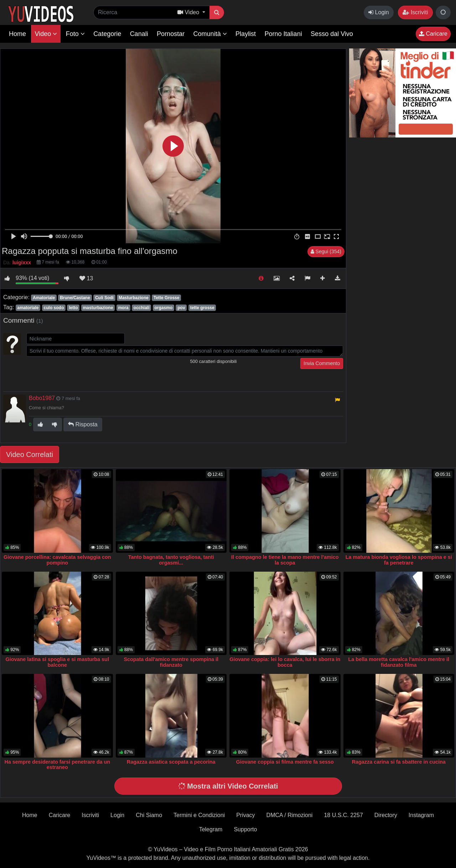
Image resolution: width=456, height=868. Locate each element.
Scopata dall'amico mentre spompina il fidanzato (171, 662)
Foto (75, 34)
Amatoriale (44, 298)
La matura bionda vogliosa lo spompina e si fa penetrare (399, 560)
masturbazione (98, 308)
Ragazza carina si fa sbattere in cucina (399, 762)
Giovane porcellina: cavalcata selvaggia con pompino (57, 560)
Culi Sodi (104, 298)
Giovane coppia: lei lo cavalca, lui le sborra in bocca (285, 662)
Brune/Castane (75, 298)
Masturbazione (134, 298)
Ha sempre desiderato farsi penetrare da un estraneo (57, 765)
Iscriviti (415, 12)
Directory (386, 815)
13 (86, 278)
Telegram (211, 829)
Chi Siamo (149, 815)
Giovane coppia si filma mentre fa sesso (285, 762)
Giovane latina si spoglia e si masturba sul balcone (57, 662)
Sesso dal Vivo (332, 34)
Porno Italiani (283, 34)
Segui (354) (326, 251)
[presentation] (81, 372)
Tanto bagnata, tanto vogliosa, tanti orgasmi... (171, 560)
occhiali (142, 308)
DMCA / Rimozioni (290, 815)
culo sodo (54, 308)
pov (181, 308)
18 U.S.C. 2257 (343, 815)
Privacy (245, 815)
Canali (139, 34)
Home (17, 34)
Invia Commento (322, 363)
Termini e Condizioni (199, 815)
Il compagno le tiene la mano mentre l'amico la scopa (285, 560)
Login (379, 12)
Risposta (83, 424)
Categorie (107, 34)
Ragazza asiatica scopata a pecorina (171, 762)
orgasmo (164, 308)
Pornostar (171, 34)
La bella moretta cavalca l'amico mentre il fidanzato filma (399, 662)
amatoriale (28, 308)
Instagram (421, 815)
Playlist (246, 34)
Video (46, 34)
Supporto (245, 829)
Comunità (210, 34)
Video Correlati (30, 454)
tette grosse (202, 308)
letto (73, 308)
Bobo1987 (42, 398)
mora (123, 308)
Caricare (433, 34)
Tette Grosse (166, 298)
